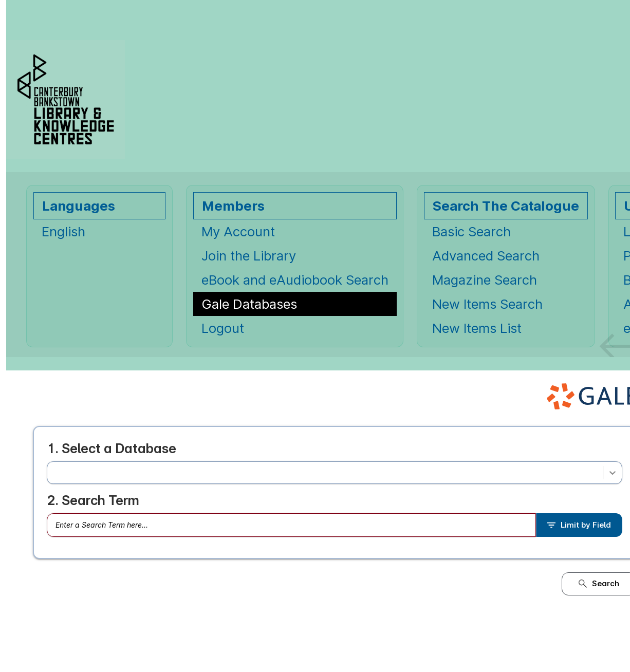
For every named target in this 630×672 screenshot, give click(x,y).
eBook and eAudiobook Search (295, 280)
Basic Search (471, 231)
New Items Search (487, 304)
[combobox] (54, 473)
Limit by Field (579, 525)
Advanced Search (486, 256)
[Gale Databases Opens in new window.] (295, 304)
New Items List (477, 328)
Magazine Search (485, 280)
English (63, 231)
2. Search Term (93, 501)
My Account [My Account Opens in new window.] (238, 231)
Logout (223, 328)
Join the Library (249, 256)
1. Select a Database (112, 448)
